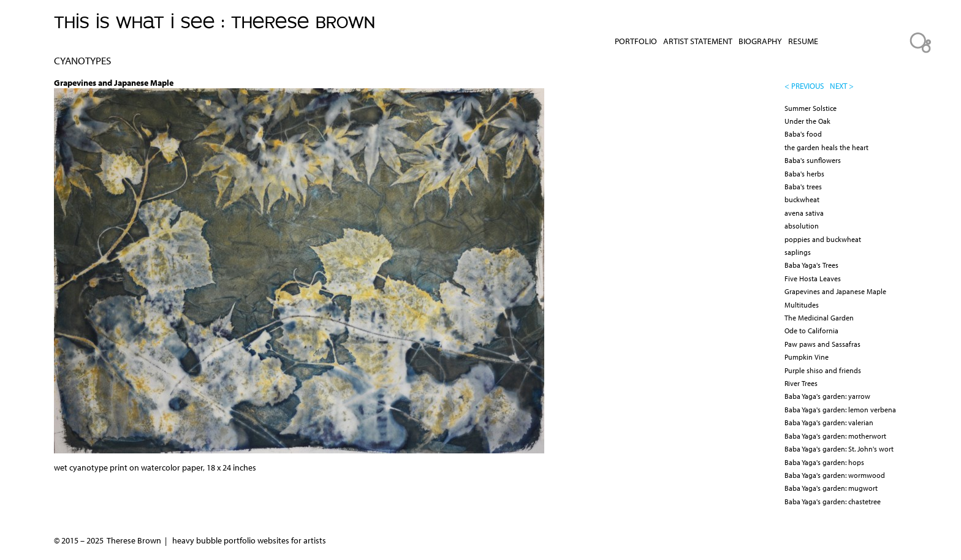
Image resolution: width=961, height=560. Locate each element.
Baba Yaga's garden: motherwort (835, 436)
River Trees (801, 383)
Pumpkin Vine (807, 357)
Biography (760, 41)
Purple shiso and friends (823, 370)
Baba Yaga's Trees (811, 265)
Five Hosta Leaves (813, 278)
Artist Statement (698, 41)
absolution (802, 226)
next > (842, 86)
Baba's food (803, 134)
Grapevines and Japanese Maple (835, 291)
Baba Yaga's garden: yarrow (827, 396)
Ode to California (811, 331)
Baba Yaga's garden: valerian (829, 422)
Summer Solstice (811, 108)
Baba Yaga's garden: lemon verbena (840, 410)
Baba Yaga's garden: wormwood (835, 475)
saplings (798, 252)
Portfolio (636, 41)
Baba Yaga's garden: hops (824, 462)
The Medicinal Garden (819, 318)
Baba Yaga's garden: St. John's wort (839, 449)
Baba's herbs (804, 174)
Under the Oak (807, 121)
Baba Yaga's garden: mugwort (831, 488)
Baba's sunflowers (813, 160)
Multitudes (802, 305)
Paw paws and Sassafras (822, 344)
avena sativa (804, 213)
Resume (803, 41)
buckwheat (802, 199)
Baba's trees (803, 187)
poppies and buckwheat (823, 239)
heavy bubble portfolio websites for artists (249, 540)
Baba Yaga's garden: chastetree (833, 501)
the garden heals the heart (826, 147)
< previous (804, 86)
